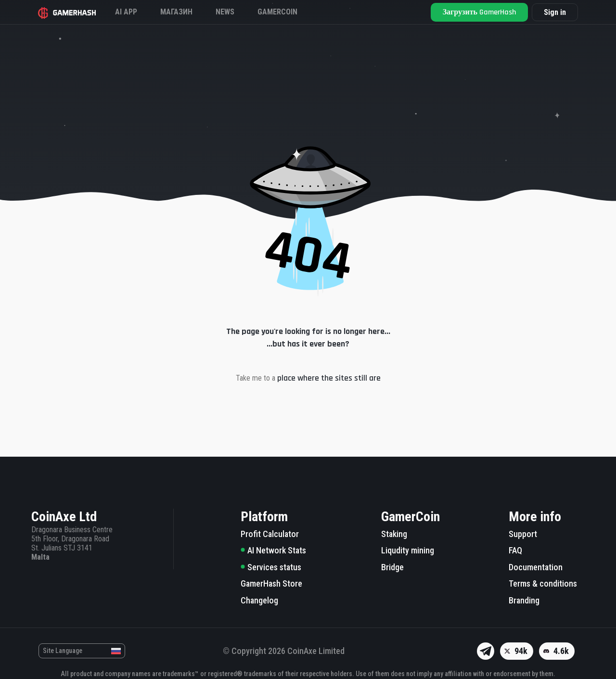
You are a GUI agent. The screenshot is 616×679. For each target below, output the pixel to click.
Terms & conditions (543, 583)
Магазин (176, 12)
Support (523, 534)
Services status (271, 567)
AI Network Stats (273, 550)
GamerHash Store (271, 583)
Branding (524, 600)
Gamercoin (277, 12)
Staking (394, 534)
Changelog (259, 600)
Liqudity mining (408, 550)
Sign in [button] (555, 12)
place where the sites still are (329, 378)
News (225, 12)
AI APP (126, 12)
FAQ (515, 550)
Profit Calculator (270, 534)
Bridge (392, 567)
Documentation (536, 567)
